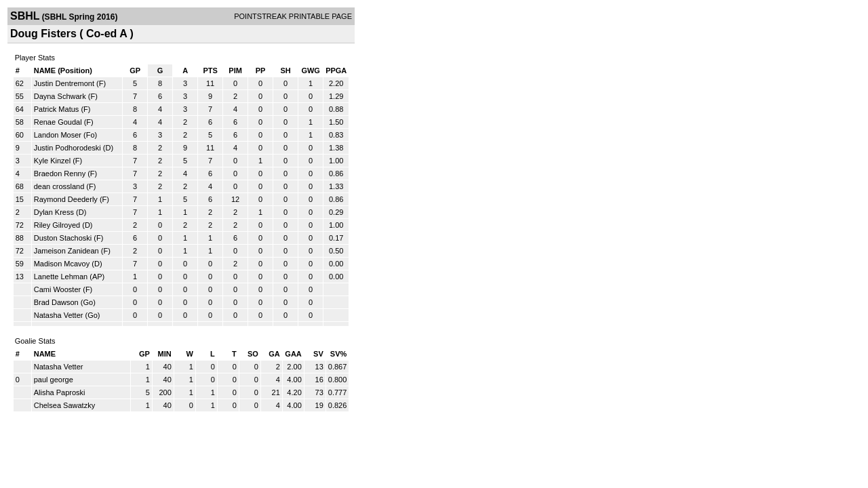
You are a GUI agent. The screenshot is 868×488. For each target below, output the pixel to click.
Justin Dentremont (64, 83)
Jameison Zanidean (66, 251)
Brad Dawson (56, 302)
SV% (338, 354)
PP (261, 70)
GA (274, 354)
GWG (311, 70)
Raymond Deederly (66, 199)
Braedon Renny (60, 174)
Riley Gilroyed (57, 225)
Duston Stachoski (63, 238)
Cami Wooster (57, 289)
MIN (165, 354)
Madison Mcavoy (62, 264)
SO (253, 354)
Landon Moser (58, 135)
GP (135, 70)
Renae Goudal (58, 122)
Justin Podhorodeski (67, 148)
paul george (54, 380)
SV (318, 354)
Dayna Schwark (60, 96)
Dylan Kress (54, 212)
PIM (235, 70)
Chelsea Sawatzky (65, 405)
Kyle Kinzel (52, 161)
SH (285, 70)
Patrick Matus (57, 109)
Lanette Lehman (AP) (70, 277)
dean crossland (59, 186)
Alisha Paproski (60, 392)
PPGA (336, 70)
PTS (210, 70)
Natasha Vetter (59, 315)
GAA (293, 354)
